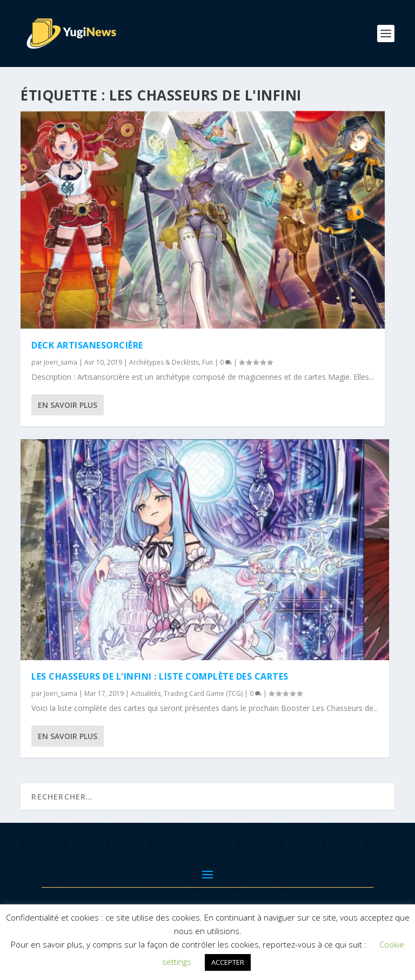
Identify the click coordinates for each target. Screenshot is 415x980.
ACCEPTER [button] (228, 962)
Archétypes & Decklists (164, 362)
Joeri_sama (61, 362)
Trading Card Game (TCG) (203, 693)
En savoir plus (68, 405)
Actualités (146, 693)
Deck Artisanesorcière (87, 345)
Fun (207, 362)
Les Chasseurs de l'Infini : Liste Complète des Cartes (160, 676)
